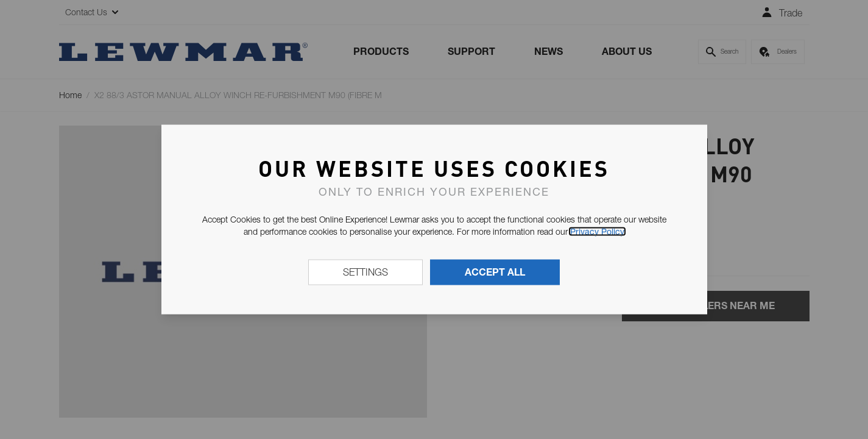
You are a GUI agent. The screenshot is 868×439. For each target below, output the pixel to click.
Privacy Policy (597, 232)
